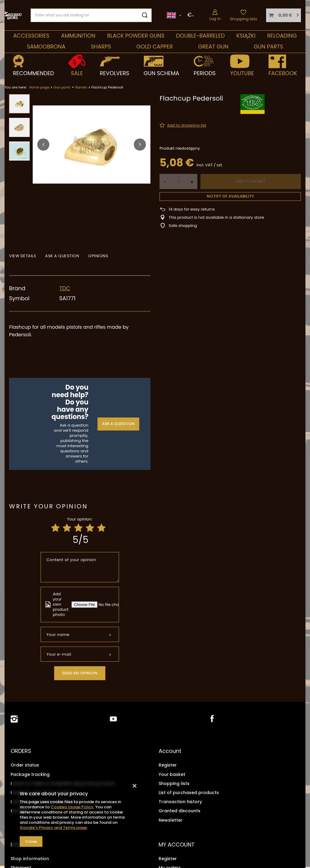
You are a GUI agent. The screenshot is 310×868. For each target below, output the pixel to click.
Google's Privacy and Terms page (53, 828)
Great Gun (213, 47)
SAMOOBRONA (46, 47)
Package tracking (30, 774)
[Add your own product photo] (114, 605)
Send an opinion (80, 673)
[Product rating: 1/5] (55, 528)
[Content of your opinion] (80, 567)
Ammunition (78, 36)
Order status (25, 765)
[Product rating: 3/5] (78, 528)
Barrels (81, 87)
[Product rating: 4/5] (90, 528)
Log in (215, 19)
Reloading (282, 36)
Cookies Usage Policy (72, 807)
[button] (43, 145)
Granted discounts (180, 810)
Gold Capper (155, 47)
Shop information (30, 857)
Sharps (101, 47)
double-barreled (201, 36)
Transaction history (180, 801)
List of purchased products (189, 792)
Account (170, 751)
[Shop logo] (13, 15)
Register (168, 765)
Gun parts (268, 47)
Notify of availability (230, 196)
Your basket (172, 774)
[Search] (145, 15)
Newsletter (171, 820)
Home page (39, 87)
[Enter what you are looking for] (91, 15)
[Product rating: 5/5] (101, 528)
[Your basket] (284, 15)
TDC (65, 288)
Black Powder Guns (136, 36)
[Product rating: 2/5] (67, 528)
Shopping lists (243, 19)
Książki (246, 36)
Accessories (31, 36)
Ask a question (118, 424)
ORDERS (21, 751)
